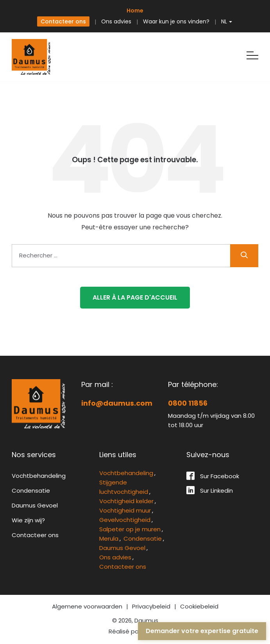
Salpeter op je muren (130, 529)
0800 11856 (188, 403)
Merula (109, 538)
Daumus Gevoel (35, 505)
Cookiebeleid (199, 606)
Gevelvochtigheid (125, 520)
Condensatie (31, 491)
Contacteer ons (63, 21)
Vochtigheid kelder (126, 501)
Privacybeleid (151, 606)
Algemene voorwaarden (87, 606)
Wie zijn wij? (28, 520)
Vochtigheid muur (125, 510)
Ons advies (116, 21)
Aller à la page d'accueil (135, 297)
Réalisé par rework (135, 631)
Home (135, 11)
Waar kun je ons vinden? (176, 21)
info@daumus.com (117, 403)
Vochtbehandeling (39, 476)
